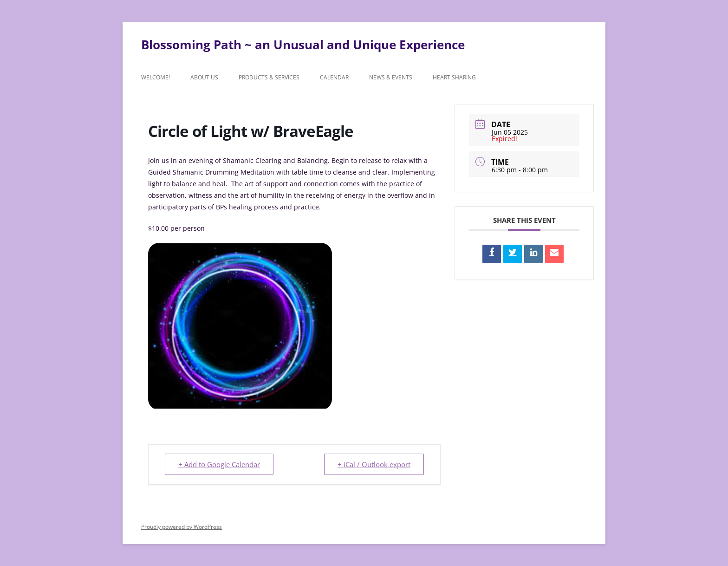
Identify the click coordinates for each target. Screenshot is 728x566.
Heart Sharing (454, 77)
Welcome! (156, 77)
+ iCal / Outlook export (374, 464)
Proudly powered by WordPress (182, 527)
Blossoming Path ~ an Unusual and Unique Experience (303, 45)
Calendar (334, 77)
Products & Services (269, 77)
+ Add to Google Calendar (219, 464)
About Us (204, 77)
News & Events (391, 77)
